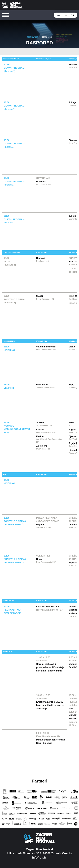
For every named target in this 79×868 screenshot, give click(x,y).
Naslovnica (33, 37)
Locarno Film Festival (48, 607)
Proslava (41, 181)
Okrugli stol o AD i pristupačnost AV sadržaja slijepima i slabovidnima (50, 667)
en (66, 15)
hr (59, 15)
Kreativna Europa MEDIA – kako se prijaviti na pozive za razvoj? (50, 705)
